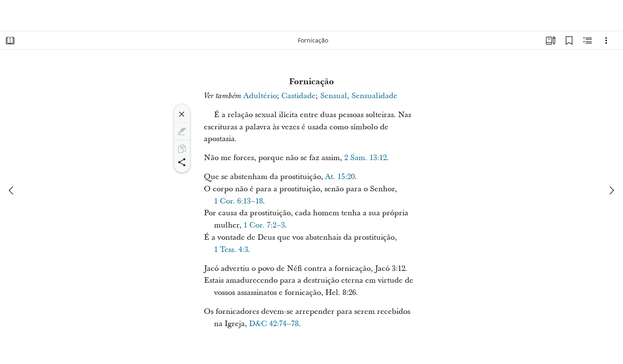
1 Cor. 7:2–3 (264, 225)
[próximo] (611, 190)
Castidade (298, 96)
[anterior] (12, 190)
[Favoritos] (569, 40)
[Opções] (606, 40)
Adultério (260, 96)
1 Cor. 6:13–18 (238, 201)
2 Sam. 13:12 (365, 158)
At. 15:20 (340, 177)
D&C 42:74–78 (274, 324)
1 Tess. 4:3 (231, 250)
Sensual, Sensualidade (359, 96)
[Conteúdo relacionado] (588, 40)
